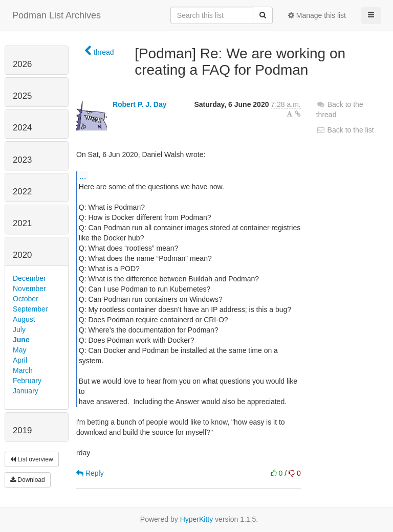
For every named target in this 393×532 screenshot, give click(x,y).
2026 (22, 64)
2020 (22, 255)
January (26, 391)
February (27, 381)
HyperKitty (197, 519)
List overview (32, 459)
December (29, 278)
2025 (22, 96)
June (21, 340)
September (30, 309)
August (24, 319)
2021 (22, 223)
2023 (22, 160)
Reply (90, 473)
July (19, 329)
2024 (22, 128)
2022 (22, 192)
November (29, 289)
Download (28, 480)
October (26, 299)
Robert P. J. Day (140, 104)
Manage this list (317, 15)
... (83, 176)
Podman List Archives (57, 15)
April (20, 360)
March (23, 370)
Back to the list (345, 130)
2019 (22, 430)
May (19, 350)
